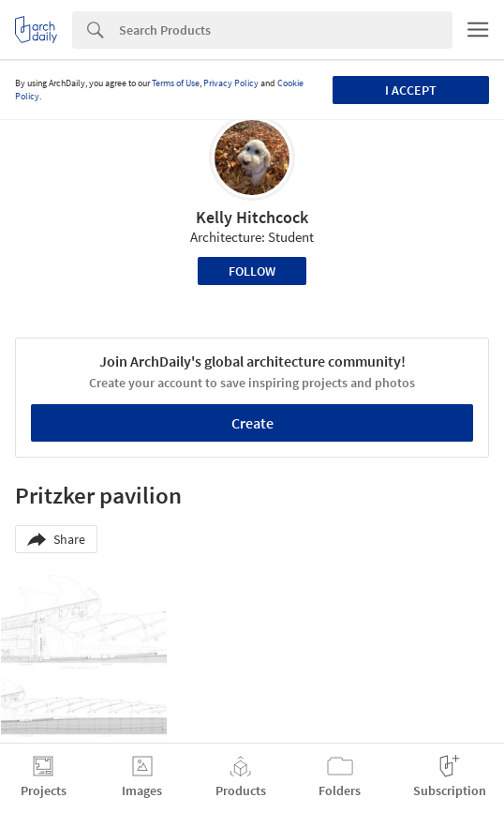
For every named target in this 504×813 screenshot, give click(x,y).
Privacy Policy (231, 83)
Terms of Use (176, 83)
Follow (252, 271)
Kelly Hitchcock (252, 217)
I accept (411, 90)
